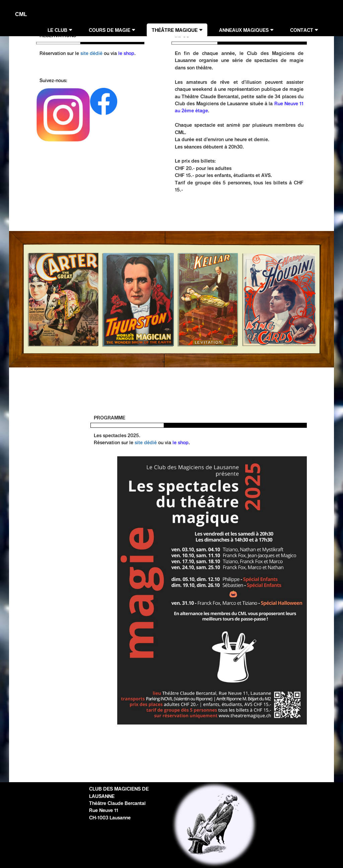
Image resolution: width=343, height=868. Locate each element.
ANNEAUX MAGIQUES (244, 30)
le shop (126, 53)
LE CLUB (57, 30)
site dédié (91, 53)
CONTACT (302, 30)
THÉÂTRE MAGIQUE (175, 30)
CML (21, 14)
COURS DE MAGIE (110, 30)
